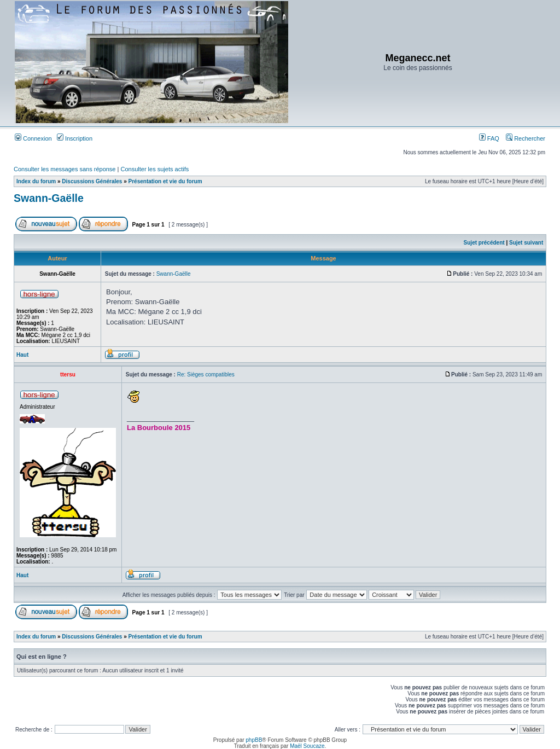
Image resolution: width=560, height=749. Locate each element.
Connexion (33, 138)
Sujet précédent (484, 243)
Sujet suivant (526, 243)
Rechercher (526, 138)
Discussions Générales (92, 181)
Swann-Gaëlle (49, 198)
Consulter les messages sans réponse (65, 169)
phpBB (254, 740)
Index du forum (36, 181)
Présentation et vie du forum (165, 181)
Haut (22, 355)
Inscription (75, 138)
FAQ (489, 138)
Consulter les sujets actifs (154, 169)
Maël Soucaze (307, 746)
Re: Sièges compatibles (206, 374)
